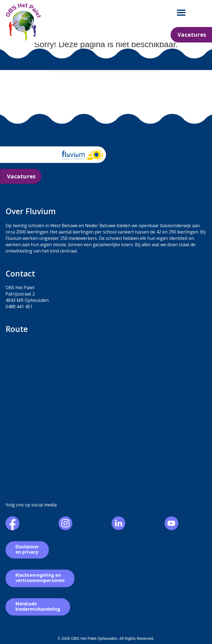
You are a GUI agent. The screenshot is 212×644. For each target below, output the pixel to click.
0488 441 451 (19, 307)
